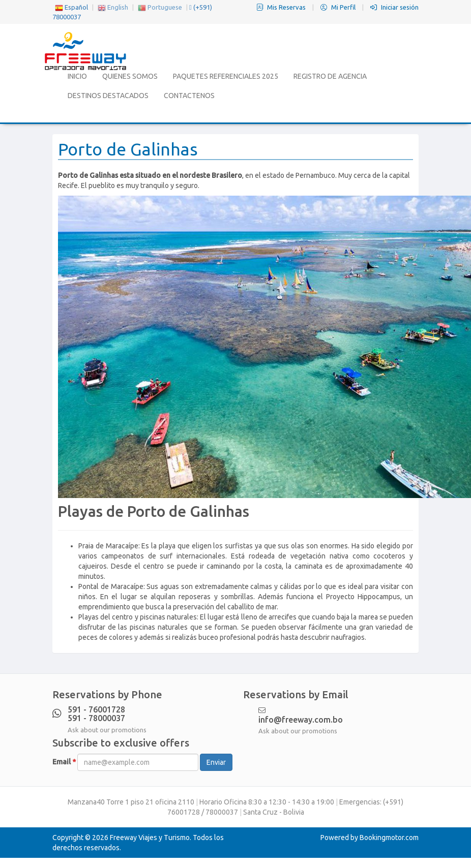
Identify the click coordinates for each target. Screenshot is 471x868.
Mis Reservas (282, 7)
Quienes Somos (130, 76)
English (113, 7)
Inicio (77, 76)
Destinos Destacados (108, 96)
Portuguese (160, 7)
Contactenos (189, 96)
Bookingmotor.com (389, 838)
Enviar (216, 762)
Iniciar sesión (394, 7)
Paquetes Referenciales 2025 (226, 76)
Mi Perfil (339, 7)
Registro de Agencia (330, 76)
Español (71, 7)
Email (64, 762)
